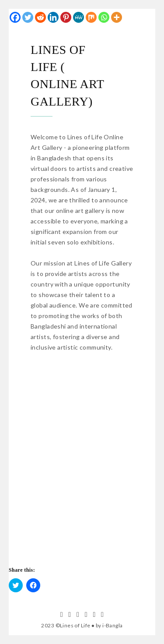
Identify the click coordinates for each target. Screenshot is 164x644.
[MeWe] (79, 17)
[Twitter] (28, 17)
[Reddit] (40, 17)
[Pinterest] (66, 17)
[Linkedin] (53, 17)
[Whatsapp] (104, 17)
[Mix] (91, 17)
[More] (117, 17)
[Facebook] (15, 17)
